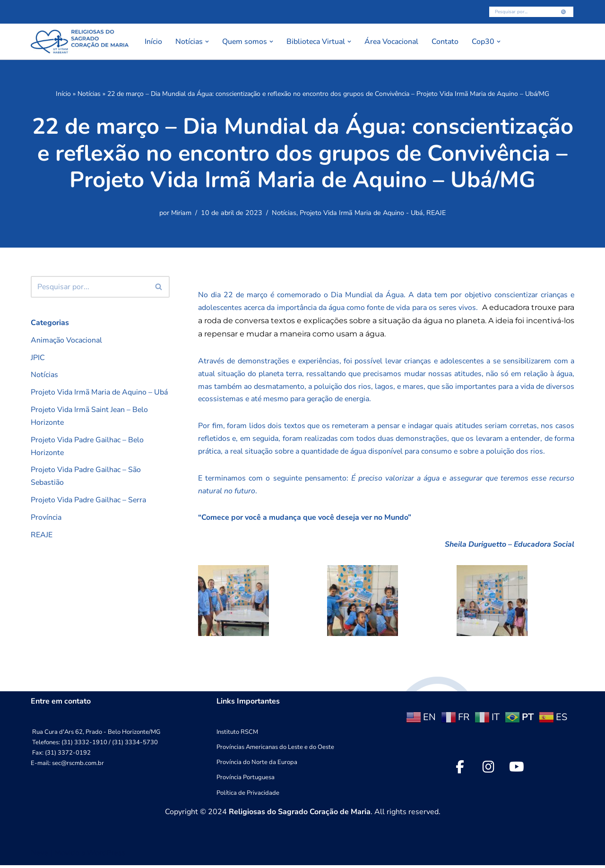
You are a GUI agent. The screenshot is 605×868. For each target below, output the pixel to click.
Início (153, 42)
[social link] (460, 770)
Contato (449, 42)
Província (46, 519)
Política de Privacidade (248, 796)
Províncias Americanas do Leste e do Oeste (275, 750)
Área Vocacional (395, 42)
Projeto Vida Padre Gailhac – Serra (89, 502)
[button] (207, 42)
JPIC (38, 358)
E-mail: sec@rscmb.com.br (67, 766)
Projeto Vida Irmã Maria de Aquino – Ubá (100, 393)
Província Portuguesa (246, 781)
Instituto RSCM (237, 735)
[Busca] (521, 12)
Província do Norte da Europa (257, 765)
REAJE (436, 214)
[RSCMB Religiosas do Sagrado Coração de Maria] (80, 42)
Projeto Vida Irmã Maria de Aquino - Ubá (361, 214)
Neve (40, 856)
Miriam (181, 214)
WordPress (106, 856)
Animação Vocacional (66, 340)
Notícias (89, 94)
